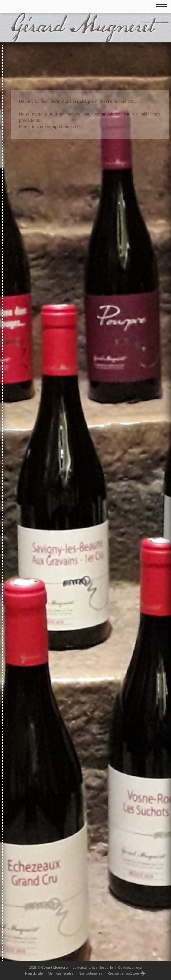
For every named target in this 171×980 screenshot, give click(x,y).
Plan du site (34, 973)
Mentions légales (61, 973)
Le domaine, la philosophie (93, 968)
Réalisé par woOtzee (127, 974)
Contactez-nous (130, 968)
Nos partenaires (90, 973)
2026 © (49, 968)
